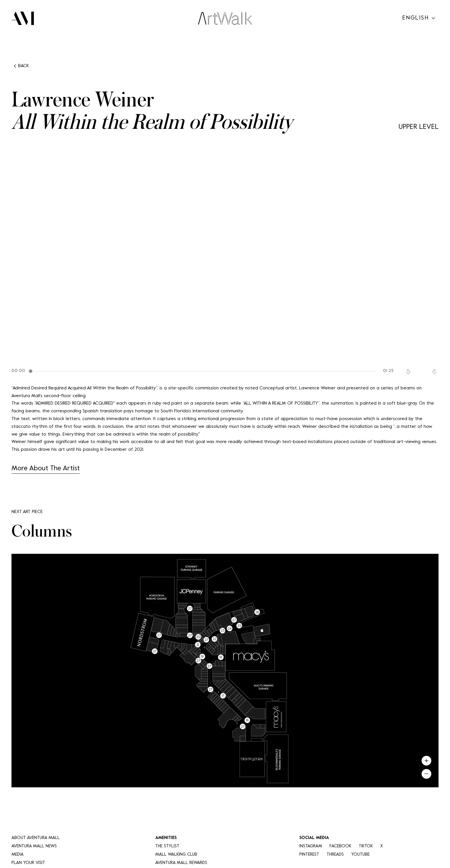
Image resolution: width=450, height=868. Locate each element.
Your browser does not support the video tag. (225, 257)
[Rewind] (409, 371)
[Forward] (435, 371)
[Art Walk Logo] (225, 18)
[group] (225, 371)
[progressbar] (204, 371)
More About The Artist (46, 469)
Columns (42, 532)
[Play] (422, 371)
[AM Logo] (23, 18)
